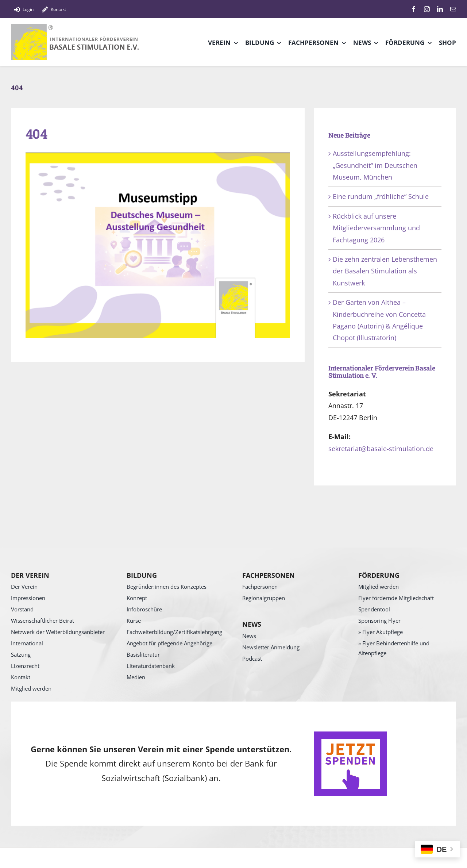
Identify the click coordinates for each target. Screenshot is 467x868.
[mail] (453, 9)
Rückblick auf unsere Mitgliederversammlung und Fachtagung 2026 (376, 228)
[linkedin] (440, 9)
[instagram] (427, 9)
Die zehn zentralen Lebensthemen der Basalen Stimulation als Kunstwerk (385, 271)
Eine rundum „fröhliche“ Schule (381, 196)
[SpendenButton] (351, 735)
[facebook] (414, 9)
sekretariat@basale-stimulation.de (381, 449)
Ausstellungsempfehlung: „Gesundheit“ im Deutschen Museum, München (375, 165)
